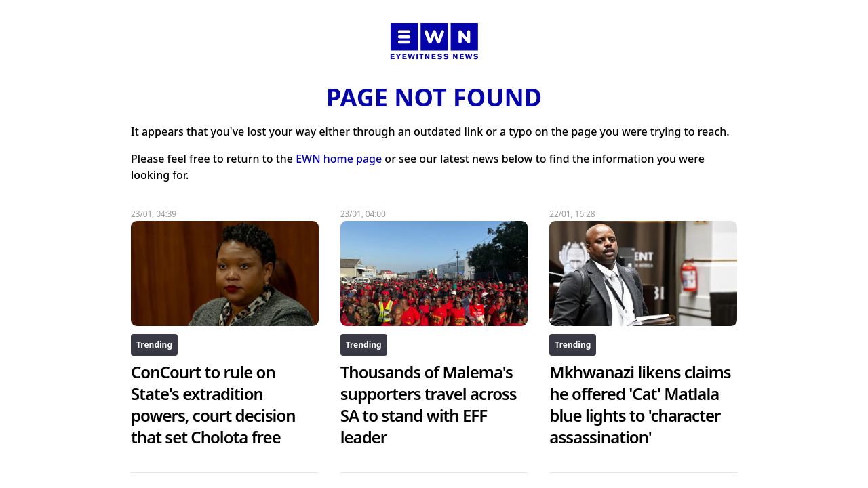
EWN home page (339, 159)
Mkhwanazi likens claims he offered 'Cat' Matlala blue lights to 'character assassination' (640, 404)
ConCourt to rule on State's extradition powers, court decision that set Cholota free (213, 404)
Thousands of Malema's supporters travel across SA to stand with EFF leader (429, 404)
